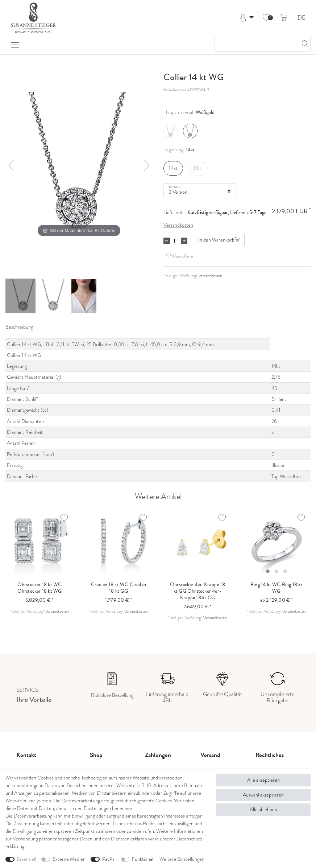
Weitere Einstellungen (182, 859)
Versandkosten (178, 225)
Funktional (143, 859)
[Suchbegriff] (255, 44)
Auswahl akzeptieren (263, 795)
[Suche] (303, 44)
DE (302, 18)
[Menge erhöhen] (184, 241)
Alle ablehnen (263, 809)
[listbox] (276, 543)
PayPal (109, 859)
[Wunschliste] (266, 18)
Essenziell (27, 859)
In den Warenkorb (219, 240)
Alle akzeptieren (263, 780)
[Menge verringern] (167, 241)
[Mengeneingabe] (174, 241)
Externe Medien (69, 859)
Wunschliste (180, 256)
